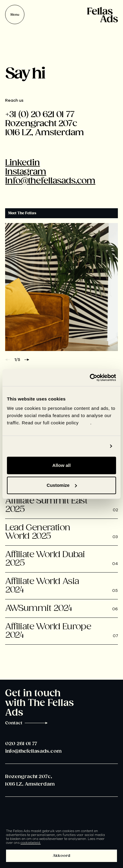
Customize (62, 485)
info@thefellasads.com (33, 751)
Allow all (62, 465)
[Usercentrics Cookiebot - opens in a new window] (90, 378)
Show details (91, 446)
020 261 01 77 (21, 744)
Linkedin (22, 163)
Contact (27, 723)
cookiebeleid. (31, 843)
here (85, 423)
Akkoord (61, 856)
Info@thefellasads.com (50, 181)
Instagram (26, 172)
